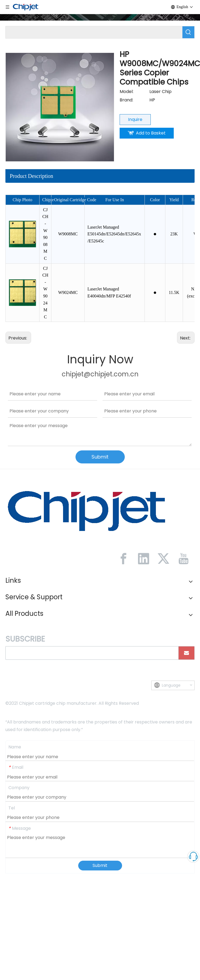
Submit (100, 457)
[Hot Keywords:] (188, 32)
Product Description (32, 176)
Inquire (135, 119)
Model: (127, 92)
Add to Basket (151, 133)
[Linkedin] (143, 559)
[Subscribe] (186, 653)
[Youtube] (183, 559)
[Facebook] (123, 559)
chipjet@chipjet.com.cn (100, 374)
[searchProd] (94, 32)
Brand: (126, 100)
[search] (91, 653)
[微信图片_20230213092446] (87, 510)
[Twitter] (163, 559)
